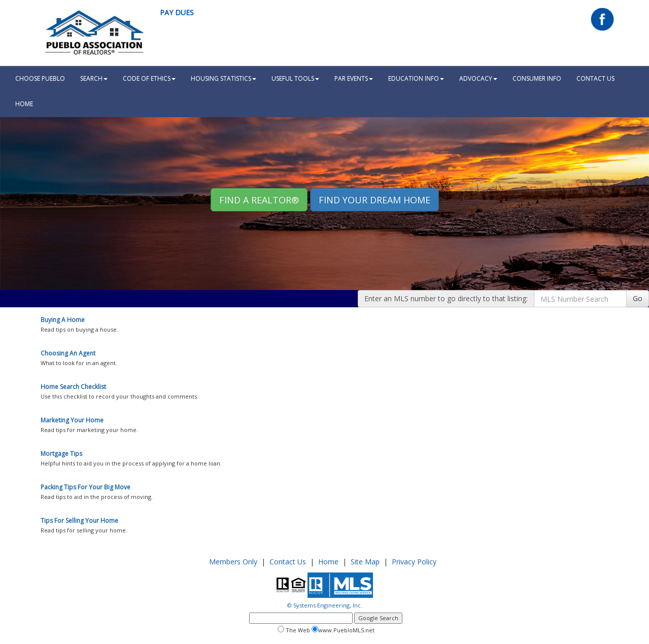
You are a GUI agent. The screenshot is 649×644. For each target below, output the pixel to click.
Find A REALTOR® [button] (259, 200)
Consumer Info (537, 78)
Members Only (233, 562)
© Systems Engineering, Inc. (325, 605)
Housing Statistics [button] (224, 78)
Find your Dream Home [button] (374, 200)
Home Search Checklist (73, 387)
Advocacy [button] (478, 78)
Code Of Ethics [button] (149, 78)
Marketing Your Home (72, 420)
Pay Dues (177, 12)
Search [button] (94, 78)
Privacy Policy (414, 562)
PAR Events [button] (354, 78)
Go (638, 298)
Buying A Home (63, 320)
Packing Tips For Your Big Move (86, 487)
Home (328, 562)
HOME (24, 104)
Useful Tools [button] (295, 78)
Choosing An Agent (68, 353)
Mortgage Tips (61, 454)
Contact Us (595, 78)
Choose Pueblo (40, 78)
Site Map (365, 562)
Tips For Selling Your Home (79, 521)
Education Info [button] (416, 78)
